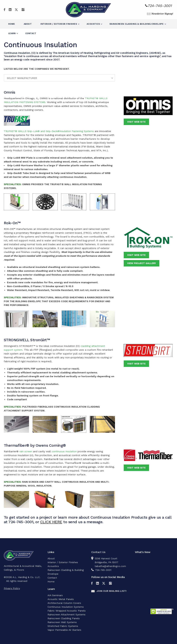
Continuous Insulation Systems (66, 607)
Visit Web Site (136, 122)
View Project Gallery (142, 263)
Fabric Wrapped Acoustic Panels (67, 611)
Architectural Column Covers (64, 603)
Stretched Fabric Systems (63, 626)
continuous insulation (64, 451)
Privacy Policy (12, 588)
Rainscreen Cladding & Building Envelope (137, 24)
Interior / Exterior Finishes (59, 24)
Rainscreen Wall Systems (62, 622)
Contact (31, 33)
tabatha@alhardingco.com (110, 566)
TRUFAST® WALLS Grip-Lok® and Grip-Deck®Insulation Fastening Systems (49, 131)
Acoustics (94, 24)
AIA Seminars (55, 595)
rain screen (26, 451)
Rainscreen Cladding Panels (64, 618)
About (28, 24)
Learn (12, 33)
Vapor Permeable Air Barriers (64, 630)
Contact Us (98, 552)
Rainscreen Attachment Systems (66, 614)
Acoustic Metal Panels (61, 599)
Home (12, 24)
